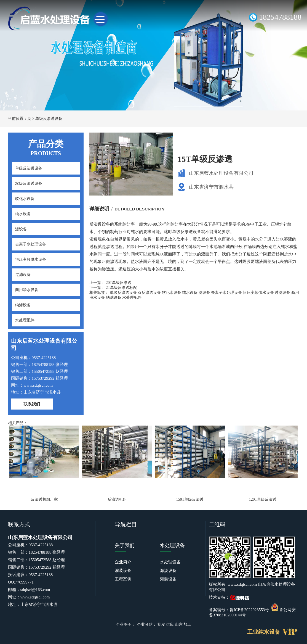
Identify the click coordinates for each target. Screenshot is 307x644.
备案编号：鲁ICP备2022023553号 (239, 610)
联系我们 (32, 404)
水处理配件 (25, 320)
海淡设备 (168, 571)
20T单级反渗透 (119, 283)
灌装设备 (123, 571)
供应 (170, 625)
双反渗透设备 (149, 293)
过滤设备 (23, 275)
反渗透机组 (117, 499)
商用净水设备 (27, 290)
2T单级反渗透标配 (122, 288)
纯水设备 (23, 214)
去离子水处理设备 (31, 244)
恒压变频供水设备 (31, 259)
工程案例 (123, 579)
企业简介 (123, 562)
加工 (187, 625)
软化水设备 (25, 199)
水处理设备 (170, 562)
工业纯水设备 (264, 632)
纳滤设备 (23, 305)
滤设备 (21, 229)
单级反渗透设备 (49, 119)
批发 (161, 625)
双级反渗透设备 (29, 184)
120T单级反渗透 (263, 499)
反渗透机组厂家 (44, 499)
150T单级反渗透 (190, 499)
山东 (179, 625)
